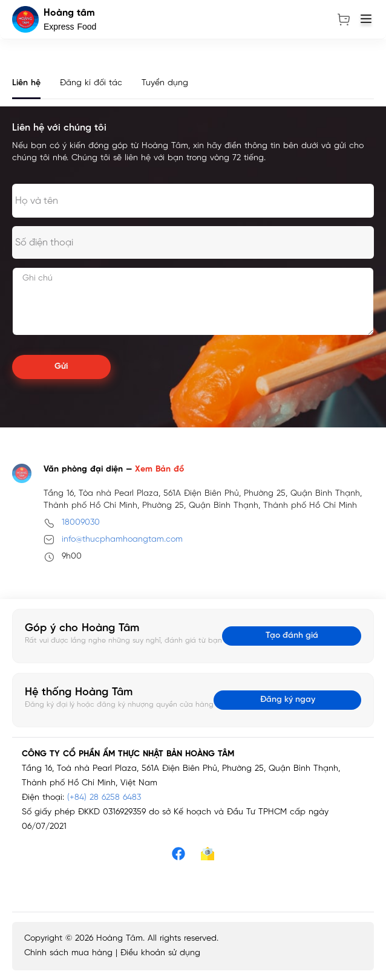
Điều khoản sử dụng (160, 953)
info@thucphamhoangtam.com (122, 540)
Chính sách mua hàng (68, 953)
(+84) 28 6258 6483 (104, 798)
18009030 (81, 523)
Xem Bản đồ (159, 469)
